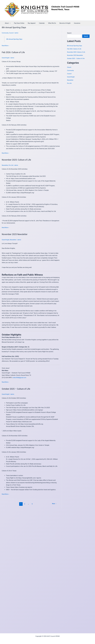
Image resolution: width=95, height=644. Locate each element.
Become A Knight (61, 23)
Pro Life (12, 165)
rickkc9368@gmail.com (20, 378)
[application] (9, 23)
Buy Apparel (30, 23)
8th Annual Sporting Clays (15, 27)
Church (69, 67)
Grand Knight (6, 58)
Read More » (6, 46)
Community (5, 33)
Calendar (39, 23)
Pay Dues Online (18, 23)
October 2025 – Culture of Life (17, 389)
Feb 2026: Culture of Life (14, 52)
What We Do (49, 23)
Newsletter (5, 165)
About (7, 23)
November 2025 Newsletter (16, 234)
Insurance (72, 23)
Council (12, 33)
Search (69, 33)
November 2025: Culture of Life (18, 160)
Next (54, 504)
